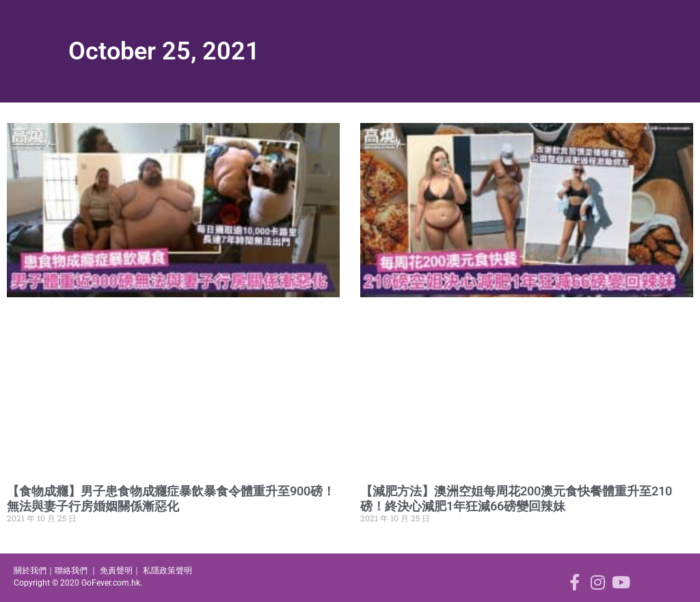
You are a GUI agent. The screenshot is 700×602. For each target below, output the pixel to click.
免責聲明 (116, 571)
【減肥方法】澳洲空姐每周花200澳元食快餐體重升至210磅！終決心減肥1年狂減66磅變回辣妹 (516, 498)
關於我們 (30, 571)
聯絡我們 (71, 571)
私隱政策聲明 (167, 571)
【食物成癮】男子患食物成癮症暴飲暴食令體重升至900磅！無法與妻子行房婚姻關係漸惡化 (171, 498)
